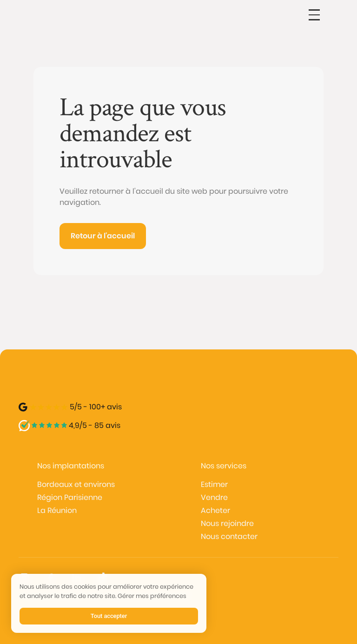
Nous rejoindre (227, 523)
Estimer (214, 484)
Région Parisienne (70, 497)
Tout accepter (109, 616)
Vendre (214, 497)
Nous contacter (229, 536)
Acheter (215, 510)
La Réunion (57, 510)
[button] (314, 15)
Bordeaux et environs (76, 484)
